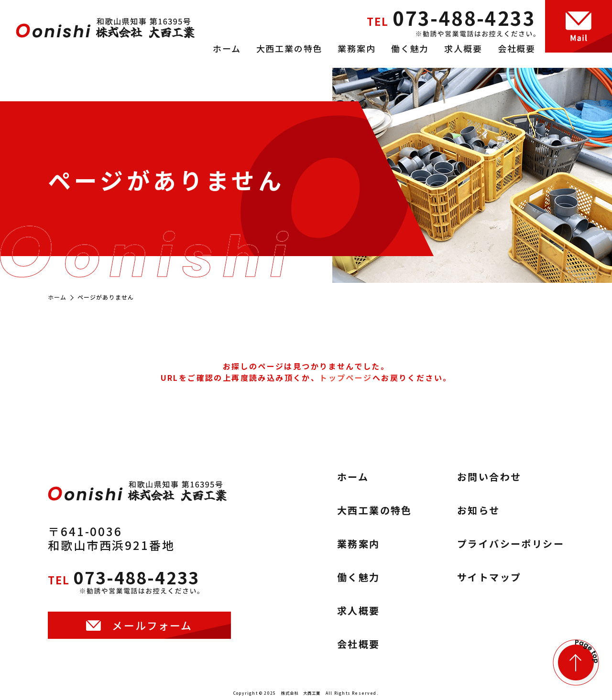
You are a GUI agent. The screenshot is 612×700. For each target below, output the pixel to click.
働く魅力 (410, 48)
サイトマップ (489, 577)
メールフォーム (153, 632)
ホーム (227, 48)
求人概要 (463, 48)
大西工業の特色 (290, 48)
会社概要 (517, 48)
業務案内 (356, 48)
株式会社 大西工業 (301, 693)
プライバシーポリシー (511, 544)
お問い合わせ (489, 477)
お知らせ (479, 510)
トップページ (346, 377)
